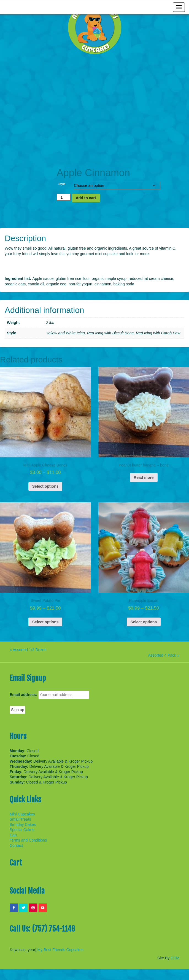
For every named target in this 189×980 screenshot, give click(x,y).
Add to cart (86, 198)
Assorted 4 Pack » (164, 655)
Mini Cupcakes (22, 814)
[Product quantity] (64, 197)
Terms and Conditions (28, 840)
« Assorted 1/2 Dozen (28, 650)
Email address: (23, 695)
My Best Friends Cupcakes (60, 950)
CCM (175, 958)
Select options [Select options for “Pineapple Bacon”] (144, 622)
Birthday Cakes (23, 825)
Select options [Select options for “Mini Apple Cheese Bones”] (45, 486)
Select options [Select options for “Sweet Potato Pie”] (45, 622)
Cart (13, 835)
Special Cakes (22, 830)
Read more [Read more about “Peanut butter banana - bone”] (144, 477)
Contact (16, 845)
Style (62, 184)
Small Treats (20, 819)
